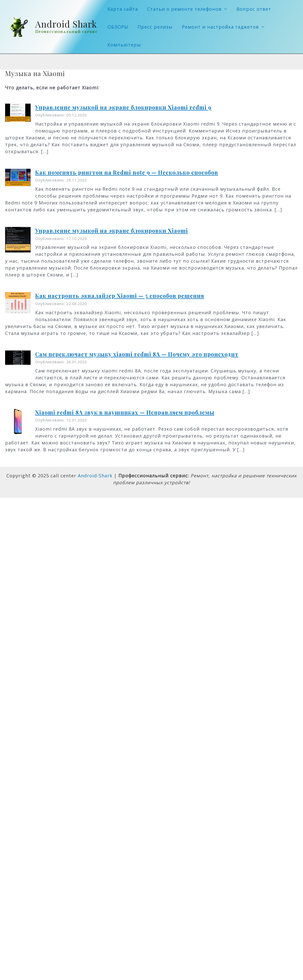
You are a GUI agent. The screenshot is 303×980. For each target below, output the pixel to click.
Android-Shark (95, 476)
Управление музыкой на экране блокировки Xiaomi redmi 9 (123, 107)
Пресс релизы (155, 27)
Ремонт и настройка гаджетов (220, 27)
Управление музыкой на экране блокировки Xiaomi (112, 231)
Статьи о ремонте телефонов (184, 9)
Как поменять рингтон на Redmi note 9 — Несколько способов (127, 172)
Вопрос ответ (254, 9)
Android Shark (66, 24)
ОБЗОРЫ (118, 27)
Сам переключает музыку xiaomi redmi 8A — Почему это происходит (137, 354)
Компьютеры (124, 45)
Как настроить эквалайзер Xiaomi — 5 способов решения (120, 296)
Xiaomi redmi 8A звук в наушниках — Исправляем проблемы (125, 412)
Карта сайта (123, 9)
